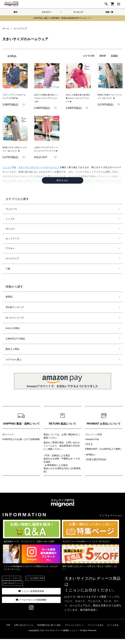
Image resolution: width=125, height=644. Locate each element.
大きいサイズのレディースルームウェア (39, 173)
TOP (8, 631)
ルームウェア (12, 264)
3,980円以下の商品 (15, 344)
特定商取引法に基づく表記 (49, 631)
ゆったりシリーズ (15, 323)
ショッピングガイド (11, 584)
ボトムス (10, 234)
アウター (10, 254)
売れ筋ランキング (15, 313)
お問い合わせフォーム (12, 589)
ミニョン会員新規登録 (31, 597)
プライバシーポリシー (74, 631)
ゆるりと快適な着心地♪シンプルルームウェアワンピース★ (47, 98)
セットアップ (12, 244)
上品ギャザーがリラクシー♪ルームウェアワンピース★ (47, 152)
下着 (8, 274)
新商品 (9, 302)
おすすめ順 (89, 55)
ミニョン (7, 173)
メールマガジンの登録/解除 (31, 605)
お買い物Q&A (69, 440)
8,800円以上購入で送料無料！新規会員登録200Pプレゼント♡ (63, 18)
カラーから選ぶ (14, 365)
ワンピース (11, 215)
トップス (10, 224)
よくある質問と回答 (35, 584)
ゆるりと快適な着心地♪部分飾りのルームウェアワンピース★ (78, 98)
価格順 (103, 55)
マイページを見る (96, 631)
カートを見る (113, 631)
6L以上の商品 (13, 334)
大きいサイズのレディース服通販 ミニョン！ (60, 636)
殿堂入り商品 (12, 355)
